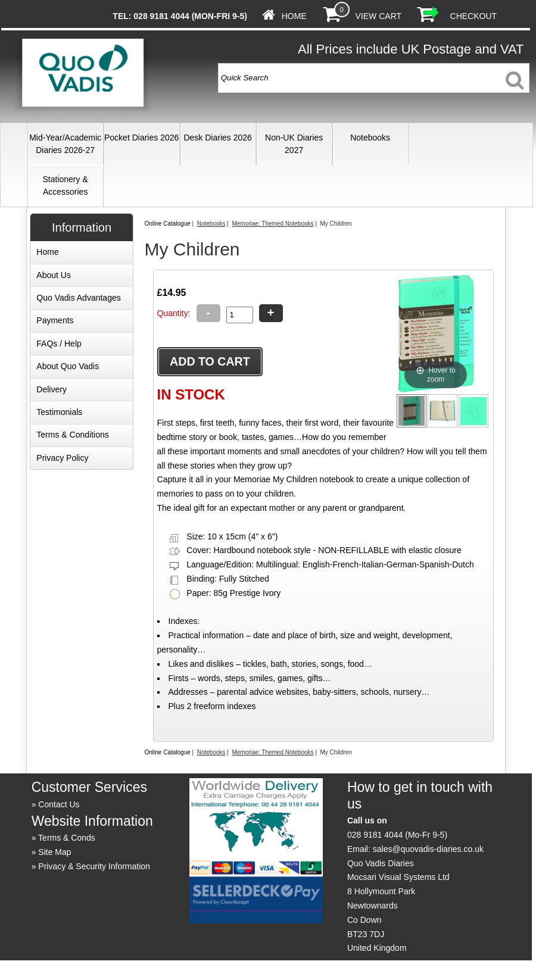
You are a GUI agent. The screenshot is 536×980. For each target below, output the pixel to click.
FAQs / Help (59, 344)
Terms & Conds (67, 838)
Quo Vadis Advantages (78, 298)
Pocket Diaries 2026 (141, 138)
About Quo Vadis (68, 366)
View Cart (378, 16)
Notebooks (370, 138)
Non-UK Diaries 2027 (294, 144)
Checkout (474, 16)
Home (294, 16)
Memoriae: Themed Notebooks (272, 224)
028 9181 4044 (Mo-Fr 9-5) (397, 835)
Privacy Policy (62, 458)
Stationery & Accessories (66, 185)
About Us (54, 275)
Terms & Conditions (72, 435)
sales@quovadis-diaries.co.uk (428, 849)
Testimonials (59, 412)
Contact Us (59, 804)
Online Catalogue (167, 224)
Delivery (52, 389)
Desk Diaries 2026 (217, 138)
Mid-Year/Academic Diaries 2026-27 (65, 144)
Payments (55, 320)
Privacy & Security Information (94, 866)
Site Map (54, 852)
